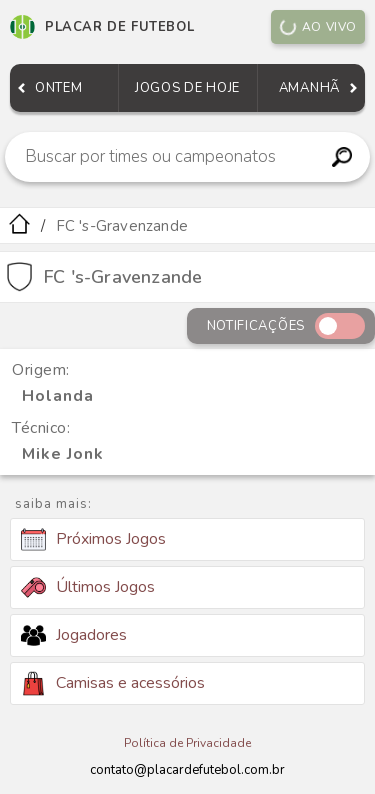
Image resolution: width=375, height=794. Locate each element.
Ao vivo (318, 27)
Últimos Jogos (88, 587)
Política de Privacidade (187, 743)
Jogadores (74, 635)
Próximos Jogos (93, 540)
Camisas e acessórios (113, 683)
